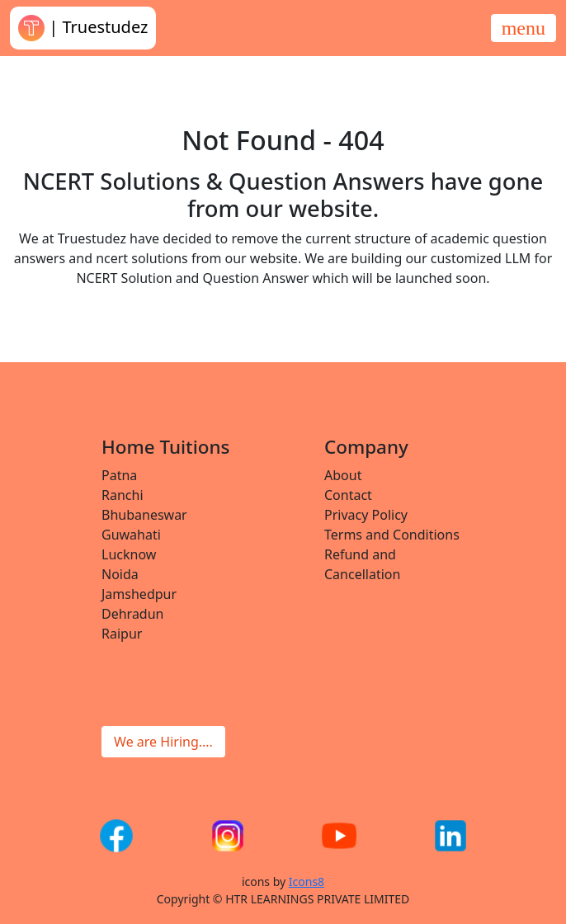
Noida (120, 574)
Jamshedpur (139, 594)
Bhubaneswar (144, 515)
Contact (348, 495)
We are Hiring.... (163, 742)
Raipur (122, 634)
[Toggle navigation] (524, 28)
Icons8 (307, 882)
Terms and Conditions (392, 535)
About (343, 475)
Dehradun (132, 614)
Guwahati (131, 535)
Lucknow (129, 554)
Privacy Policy (366, 515)
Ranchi (123, 495)
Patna (119, 475)
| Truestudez (83, 28)
